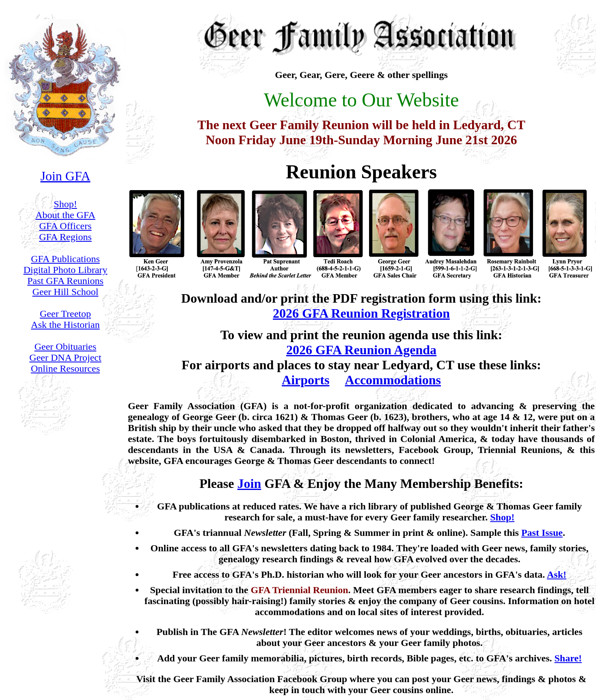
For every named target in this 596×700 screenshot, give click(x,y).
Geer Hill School (66, 292)
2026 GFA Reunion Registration (361, 313)
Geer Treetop (65, 314)
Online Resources (65, 368)
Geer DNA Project (65, 358)
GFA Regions (65, 237)
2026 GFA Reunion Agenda (361, 350)
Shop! (65, 204)
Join (249, 483)
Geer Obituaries (66, 347)
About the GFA (65, 215)
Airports (306, 380)
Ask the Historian (65, 325)
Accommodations (393, 380)
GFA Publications (65, 259)
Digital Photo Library (66, 270)
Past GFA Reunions (65, 281)
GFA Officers (65, 226)
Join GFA (66, 176)
